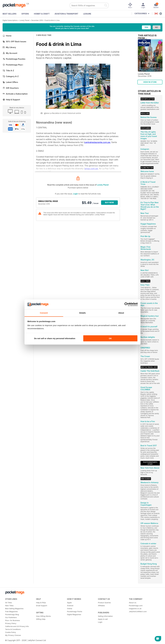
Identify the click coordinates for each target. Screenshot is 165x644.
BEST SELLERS (9, 14)
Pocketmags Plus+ (13, 65)
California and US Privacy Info (17, 626)
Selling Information (105, 616)
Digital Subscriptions (10, 20)
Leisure (87, 14)
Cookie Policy (11, 632)
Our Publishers (11, 617)
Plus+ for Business (13, 620)
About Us (133, 603)
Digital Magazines (74, 614)
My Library (9, 47)
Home (7, 36)
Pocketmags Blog (12, 614)
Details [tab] (82, 313)
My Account (10, 53)
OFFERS (25, 14)
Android (70, 606)
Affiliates (101, 606)
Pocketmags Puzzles (14, 59)
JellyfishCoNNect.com (138, 611)
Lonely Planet (24, 20)
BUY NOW (110, 202)
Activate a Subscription (15, 94)
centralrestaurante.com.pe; (98, 142)
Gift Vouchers (11, 88)
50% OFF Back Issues (14, 42)
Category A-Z (11, 76)
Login (75, 194)
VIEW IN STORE (150, 82)
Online (70, 609)
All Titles (9, 603)
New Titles (9, 606)
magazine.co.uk (135, 609)
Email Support (42, 606)
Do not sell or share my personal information (55, 338)
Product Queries (104, 603)
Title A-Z (8, 71)
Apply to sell (103, 619)
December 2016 (37, 20)
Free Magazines (11, 611)
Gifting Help (41, 619)
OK (110, 338)
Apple (69, 603)
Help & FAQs (41, 603)
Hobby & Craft (42, 14)
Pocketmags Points (75, 611)
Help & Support (11, 100)
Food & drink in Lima (52, 20)
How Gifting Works (43, 616)
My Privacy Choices (13, 635)
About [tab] (121, 313)
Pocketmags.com (136, 606)
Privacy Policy (11, 623)
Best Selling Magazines (14, 609)
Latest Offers (10, 82)
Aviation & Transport (66, 14)
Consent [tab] (44, 313)
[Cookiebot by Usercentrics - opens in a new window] (126, 304)
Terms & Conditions (13, 629)
